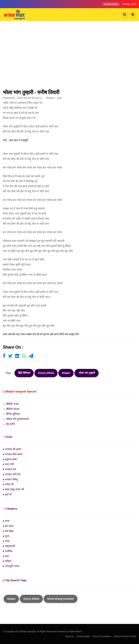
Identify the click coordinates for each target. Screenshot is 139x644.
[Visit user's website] (4, 356)
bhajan (66, 373)
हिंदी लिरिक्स (24, 373)
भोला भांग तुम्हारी (87, 373)
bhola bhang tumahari (60, 599)
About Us (70, 636)
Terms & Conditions (102, 636)
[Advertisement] (69, 57)
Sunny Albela (46, 373)
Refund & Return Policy (125, 636)
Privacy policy (83, 636)
